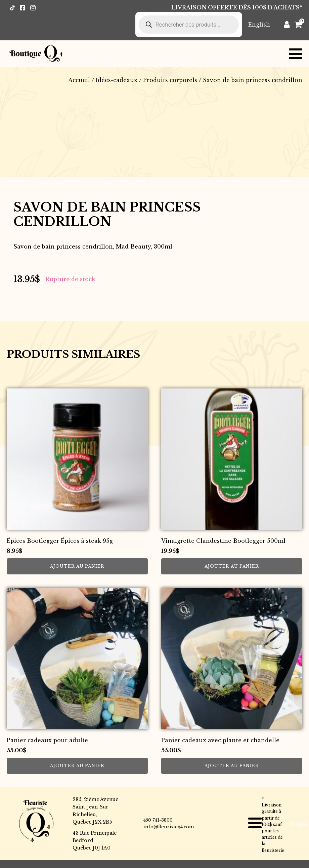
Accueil (79, 80)
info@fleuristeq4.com (169, 827)
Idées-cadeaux (117, 80)
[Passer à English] (259, 24)
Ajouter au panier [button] (77, 566)
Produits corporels (170, 80)
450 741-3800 (158, 820)
